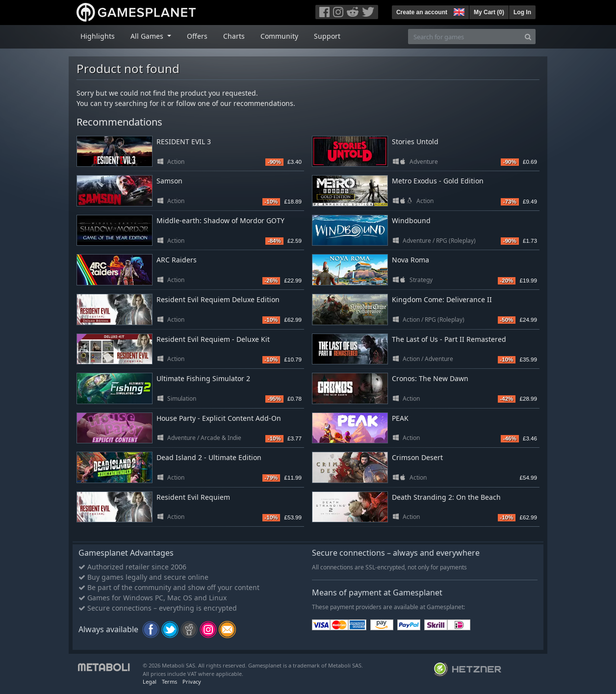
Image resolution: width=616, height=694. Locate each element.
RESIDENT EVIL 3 (184, 141)
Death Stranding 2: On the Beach (446, 497)
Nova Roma (411, 260)
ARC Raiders (177, 260)
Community (279, 36)
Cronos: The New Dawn (430, 378)
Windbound (411, 220)
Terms (169, 681)
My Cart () (489, 12)
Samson (169, 181)
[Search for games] (464, 37)
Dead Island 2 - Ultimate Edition (209, 457)
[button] (458, 11)
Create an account (422, 12)
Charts (234, 36)
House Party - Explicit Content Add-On (219, 418)
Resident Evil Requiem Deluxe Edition (218, 299)
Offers (197, 36)
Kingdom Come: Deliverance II (442, 299)
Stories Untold (415, 141)
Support (327, 36)
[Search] (528, 37)
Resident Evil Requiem (193, 497)
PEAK (400, 418)
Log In (522, 12)
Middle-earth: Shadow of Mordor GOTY (220, 220)
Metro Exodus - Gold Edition (438, 181)
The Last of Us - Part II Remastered (449, 339)
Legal (150, 681)
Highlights (98, 36)
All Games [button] (148, 36)
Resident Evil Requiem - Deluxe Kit (213, 339)
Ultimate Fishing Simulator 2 (203, 378)
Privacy (192, 681)
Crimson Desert (417, 457)
